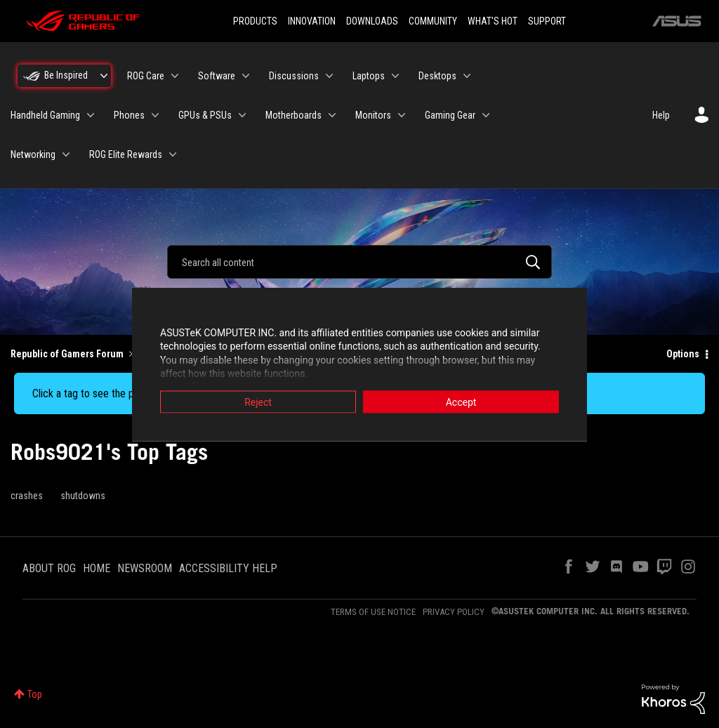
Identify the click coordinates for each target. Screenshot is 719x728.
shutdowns (83, 496)
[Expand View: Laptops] (395, 76)
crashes (27, 496)
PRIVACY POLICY (454, 612)
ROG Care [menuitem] (146, 76)
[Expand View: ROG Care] (175, 76)
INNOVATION (312, 21)
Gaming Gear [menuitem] (450, 115)
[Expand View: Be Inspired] (104, 76)
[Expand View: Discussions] (329, 76)
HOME (97, 568)
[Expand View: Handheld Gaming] (91, 115)
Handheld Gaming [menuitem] (45, 115)
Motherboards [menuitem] (293, 115)
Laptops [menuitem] (369, 76)
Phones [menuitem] (129, 115)
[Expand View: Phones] (155, 115)
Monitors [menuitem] (373, 115)
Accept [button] (461, 402)
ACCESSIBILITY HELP (228, 568)
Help (661, 115)
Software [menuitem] (217, 76)
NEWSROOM (145, 568)
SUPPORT (547, 21)
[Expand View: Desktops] (467, 76)
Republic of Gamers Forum (67, 354)
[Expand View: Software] (246, 76)
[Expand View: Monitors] (402, 115)
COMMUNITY (433, 21)
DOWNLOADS (372, 21)
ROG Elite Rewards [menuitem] (126, 154)
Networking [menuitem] (33, 154)
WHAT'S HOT (493, 21)
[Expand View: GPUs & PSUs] (242, 115)
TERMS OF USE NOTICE (373, 612)
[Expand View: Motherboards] (332, 115)
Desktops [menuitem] (437, 76)
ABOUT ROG (49, 568)
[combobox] (359, 262)
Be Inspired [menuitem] (66, 75)
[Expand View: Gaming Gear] (486, 115)
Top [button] (35, 694)
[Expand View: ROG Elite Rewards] (173, 154)
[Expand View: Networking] (66, 154)
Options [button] (683, 354)
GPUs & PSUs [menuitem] (205, 115)
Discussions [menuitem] (294, 76)
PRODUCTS (255, 21)
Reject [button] (258, 402)
